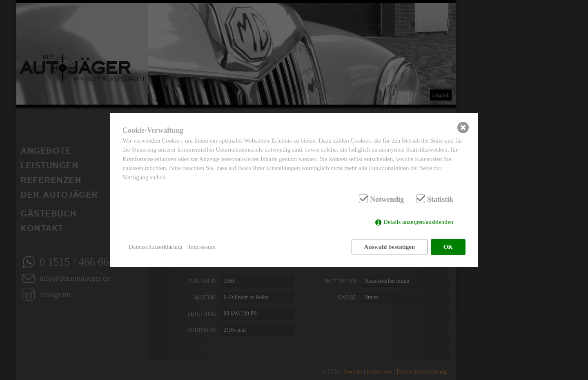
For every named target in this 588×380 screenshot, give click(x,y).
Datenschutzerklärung (156, 247)
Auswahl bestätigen (390, 247)
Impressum (202, 247)
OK (448, 247)
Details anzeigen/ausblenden (418, 222)
